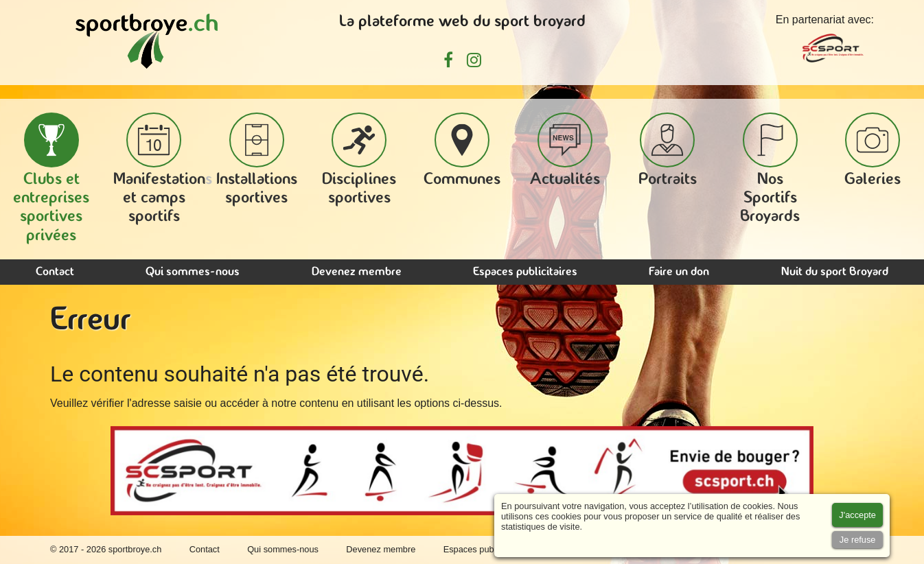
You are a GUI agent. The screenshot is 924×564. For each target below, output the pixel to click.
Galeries (873, 150)
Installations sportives (257, 160)
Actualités (565, 150)
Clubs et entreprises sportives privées (51, 178)
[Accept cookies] (857, 515)
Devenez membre (357, 272)
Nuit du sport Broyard (835, 272)
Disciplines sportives (359, 160)
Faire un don (679, 272)
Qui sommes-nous (193, 272)
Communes (462, 150)
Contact (55, 272)
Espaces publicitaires (525, 272)
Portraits (668, 150)
